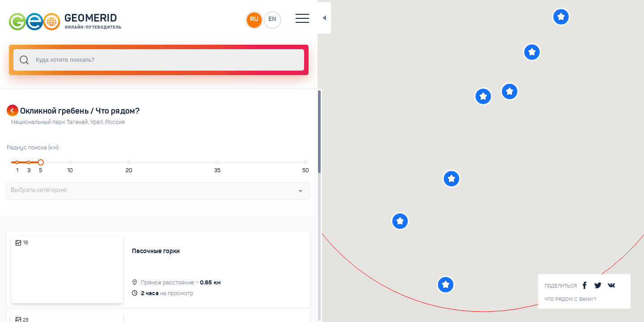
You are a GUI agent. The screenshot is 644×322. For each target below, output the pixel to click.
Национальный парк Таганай (51, 122)
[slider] (33, 162)
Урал (98, 122)
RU (177, 20)
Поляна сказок (124, 310)
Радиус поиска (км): (33, 148)
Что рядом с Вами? (570, 299)
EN (196, 20)
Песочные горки (127, 251)
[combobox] (121, 60)
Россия (115, 122)
